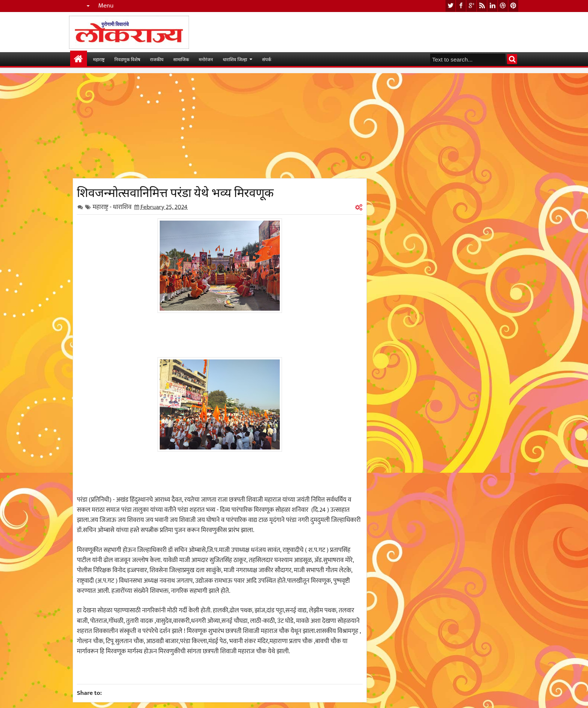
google (471, 6)
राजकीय (157, 59)
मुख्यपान (79, 59)
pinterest (513, 6)
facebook (461, 6)
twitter (450, 6)
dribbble (503, 6)
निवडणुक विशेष (127, 59)
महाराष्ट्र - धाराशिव (112, 207)
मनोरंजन (206, 59)
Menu (106, 6)
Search (512, 59)
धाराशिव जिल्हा (235, 59)
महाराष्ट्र (99, 59)
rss (482, 6)
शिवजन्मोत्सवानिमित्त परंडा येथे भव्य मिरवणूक (175, 191)
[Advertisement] (220, 126)
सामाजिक (181, 59)
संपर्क (267, 59)
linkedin (492, 6)
